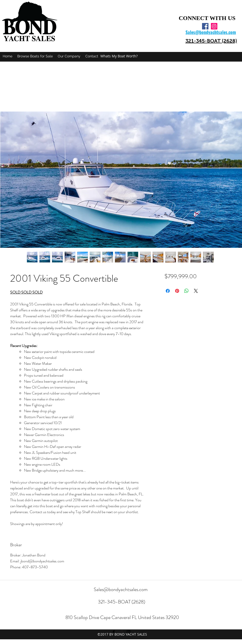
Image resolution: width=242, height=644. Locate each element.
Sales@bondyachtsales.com (121, 589)
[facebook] (205, 26)
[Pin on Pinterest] (177, 291)
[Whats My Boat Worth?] (119, 56)
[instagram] (214, 26)
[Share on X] (196, 291)
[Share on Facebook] (168, 291)
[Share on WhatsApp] (186, 291)
